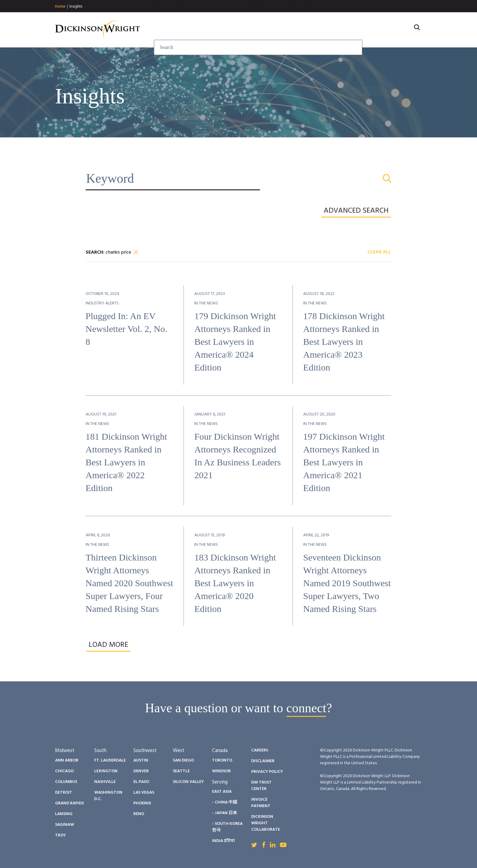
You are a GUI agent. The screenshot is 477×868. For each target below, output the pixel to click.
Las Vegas (144, 793)
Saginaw (65, 825)
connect (306, 708)
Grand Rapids (69, 803)
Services (219, 30)
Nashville (105, 782)
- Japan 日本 (225, 813)
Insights (76, 7)
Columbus (66, 782)
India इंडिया (224, 841)
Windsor (221, 771)
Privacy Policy (267, 772)
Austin (141, 760)
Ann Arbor (67, 760)
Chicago (64, 771)
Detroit (64, 793)
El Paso (141, 782)
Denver (141, 771)
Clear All (379, 252)
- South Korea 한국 (227, 827)
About (396, 30)
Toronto (222, 760)
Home (60, 7)
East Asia (222, 792)
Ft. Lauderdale (110, 760)
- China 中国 (225, 802)
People (289, 30)
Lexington (106, 771)
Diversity (325, 30)
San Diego (183, 760)
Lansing (64, 814)
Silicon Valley (188, 782)
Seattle (181, 771)
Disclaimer (263, 761)
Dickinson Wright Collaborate (266, 823)
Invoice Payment (261, 803)
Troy (60, 835)
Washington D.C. (108, 796)
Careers (363, 30)
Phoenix (142, 803)
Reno (139, 814)
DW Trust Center (261, 786)
